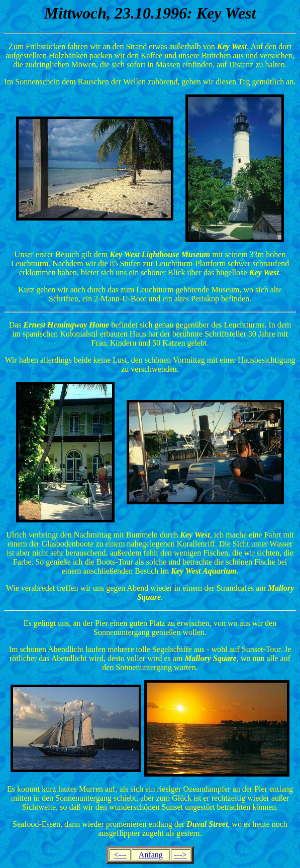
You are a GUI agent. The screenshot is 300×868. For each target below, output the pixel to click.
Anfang (151, 855)
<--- (120, 855)
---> (181, 855)
